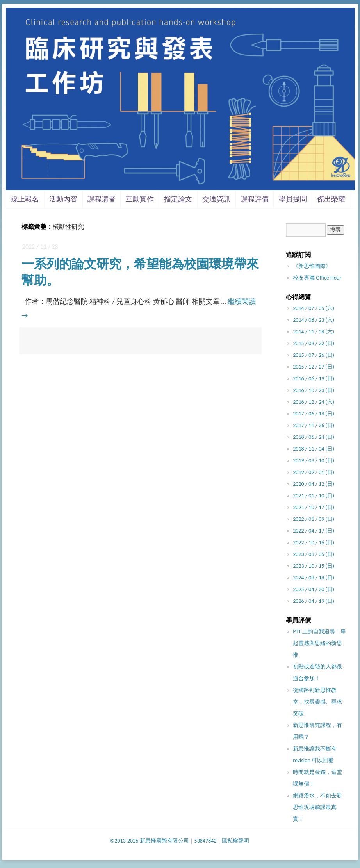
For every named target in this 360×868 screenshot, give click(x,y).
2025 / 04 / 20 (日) (314, 589)
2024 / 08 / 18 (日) (314, 578)
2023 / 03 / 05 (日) (314, 554)
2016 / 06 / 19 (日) (314, 379)
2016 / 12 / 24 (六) (314, 402)
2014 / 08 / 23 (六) (314, 320)
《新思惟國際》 (312, 266)
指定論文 (178, 199)
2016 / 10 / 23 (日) (314, 390)
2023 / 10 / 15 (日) (314, 566)
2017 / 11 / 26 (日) (314, 425)
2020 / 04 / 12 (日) (314, 484)
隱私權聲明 (235, 841)
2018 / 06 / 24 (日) (314, 437)
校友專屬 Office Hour (317, 278)
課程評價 (255, 199)
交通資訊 (216, 199)
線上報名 (25, 199)
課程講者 (102, 199)
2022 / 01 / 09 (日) (314, 519)
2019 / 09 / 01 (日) (314, 472)
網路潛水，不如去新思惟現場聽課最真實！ (317, 807)
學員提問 (293, 199)
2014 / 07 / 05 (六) (314, 308)
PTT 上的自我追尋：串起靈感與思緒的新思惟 (319, 643)
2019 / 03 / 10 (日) (314, 461)
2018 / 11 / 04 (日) (314, 449)
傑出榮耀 (331, 199)
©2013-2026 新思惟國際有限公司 (150, 841)
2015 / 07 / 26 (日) (314, 355)
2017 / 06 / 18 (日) (314, 414)
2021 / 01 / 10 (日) (314, 496)
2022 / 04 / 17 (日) (314, 531)
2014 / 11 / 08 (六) (314, 332)
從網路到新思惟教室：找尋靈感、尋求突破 (317, 702)
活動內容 (63, 199)
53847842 (206, 841)
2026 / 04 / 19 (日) (314, 601)
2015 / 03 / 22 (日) (314, 343)
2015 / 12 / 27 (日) (314, 367)
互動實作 (140, 199)
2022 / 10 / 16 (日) (314, 543)
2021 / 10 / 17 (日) (314, 507)
